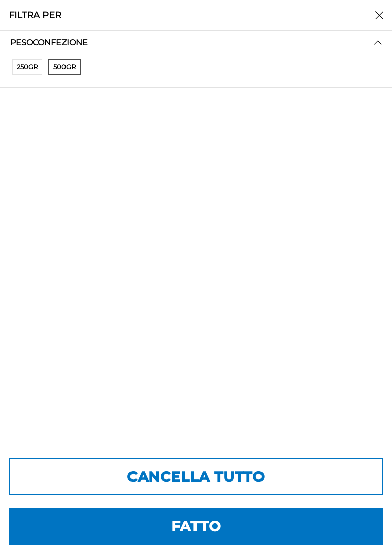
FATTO (196, 526)
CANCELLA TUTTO (196, 477)
